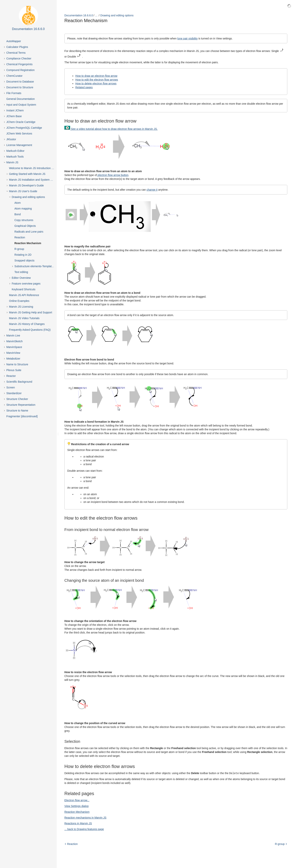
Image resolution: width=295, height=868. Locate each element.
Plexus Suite (14, 370)
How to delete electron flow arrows (96, 83)
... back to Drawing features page (84, 829)
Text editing (21, 272)
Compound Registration (20, 70)
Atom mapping (23, 209)
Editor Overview (21, 278)
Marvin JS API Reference (24, 295)
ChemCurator (14, 76)
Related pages (84, 87)
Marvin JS (12, 162)
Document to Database (20, 82)
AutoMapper (14, 41)
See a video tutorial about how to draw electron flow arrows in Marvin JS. (114, 129)
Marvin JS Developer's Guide (26, 185)
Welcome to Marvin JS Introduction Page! (34, 168)
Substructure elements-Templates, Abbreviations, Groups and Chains (38, 266)
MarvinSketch (15, 341)
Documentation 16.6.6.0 (79, 15)
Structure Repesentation (21, 405)
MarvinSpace (14, 347)
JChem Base (14, 116)
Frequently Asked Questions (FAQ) (30, 330)
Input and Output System (21, 105)
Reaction (20, 237)
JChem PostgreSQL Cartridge (24, 128)
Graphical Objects (25, 226)
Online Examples (19, 301)
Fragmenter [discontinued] (22, 416)
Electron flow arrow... (77, 800)
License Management (19, 145)
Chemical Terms (16, 53)
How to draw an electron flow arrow (96, 76)
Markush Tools (15, 157)
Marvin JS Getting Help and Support (31, 312)
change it (152, 190)
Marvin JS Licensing (21, 307)
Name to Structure (17, 364)
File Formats (14, 93)
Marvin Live (13, 336)
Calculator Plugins (17, 47)
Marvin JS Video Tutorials (24, 318)
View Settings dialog (76, 806)
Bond (18, 214)
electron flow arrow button (113, 175)
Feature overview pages (26, 284)
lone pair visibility (188, 38)
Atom (18, 203)
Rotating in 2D (23, 255)
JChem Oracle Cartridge (21, 122)
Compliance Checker (19, 58)
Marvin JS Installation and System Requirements (35, 180)
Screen (11, 387)
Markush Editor (15, 151)
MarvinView (13, 353)
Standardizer (14, 393)
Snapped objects (24, 260)
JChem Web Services (19, 134)
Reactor (11, 376)
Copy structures (24, 220)
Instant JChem (15, 110)
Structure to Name (17, 411)
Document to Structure (20, 87)
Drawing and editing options (28, 197)
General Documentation (21, 99)
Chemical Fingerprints (19, 64)
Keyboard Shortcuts (24, 289)
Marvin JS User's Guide (23, 191)
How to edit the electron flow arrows (97, 80)
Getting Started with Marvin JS (27, 174)
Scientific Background (19, 382)
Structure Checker (17, 399)
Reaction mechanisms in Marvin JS (85, 817)
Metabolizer (13, 359)
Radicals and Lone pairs (29, 232)
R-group (19, 249)
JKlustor (11, 139)
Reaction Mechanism (28, 243)
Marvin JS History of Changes (27, 324)
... (96, 15)
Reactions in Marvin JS (78, 823)
